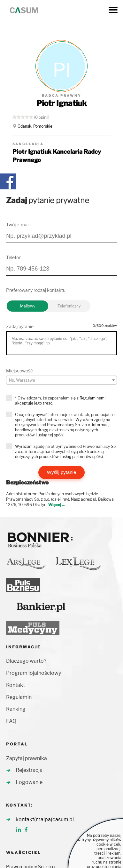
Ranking (16, 709)
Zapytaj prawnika (27, 758)
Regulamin (19, 697)
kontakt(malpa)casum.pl (45, 819)
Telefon (14, 257)
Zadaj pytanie (20, 326)
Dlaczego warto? (26, 661)
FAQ (11, 721)
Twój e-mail (18, 225)
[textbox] (61, 380)
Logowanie (29, 782)
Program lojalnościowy (34, 673)
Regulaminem (92, 398)
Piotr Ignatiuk (62, 103)
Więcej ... (56, 505)
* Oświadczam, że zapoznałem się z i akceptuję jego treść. (61, 401)
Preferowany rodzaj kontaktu (36, 290)
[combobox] (61, 380)
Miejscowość (19, 371)
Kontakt (15, 685)
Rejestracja (29, 770)
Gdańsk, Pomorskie (35, 126)
